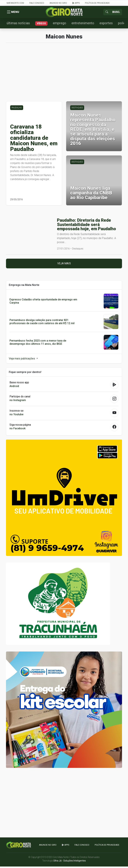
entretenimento (83, 25)
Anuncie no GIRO (58, 3)
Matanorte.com (15, 3)
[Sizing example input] (116, 13)
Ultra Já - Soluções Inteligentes (70, 862)
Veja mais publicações (24, 360)
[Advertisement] (64, 75)
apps (76, 3)
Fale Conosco (37, 3)
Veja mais (64, 265)
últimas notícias (18, 25)
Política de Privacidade (97, 3)
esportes (106, 25)
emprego (59, 25)
